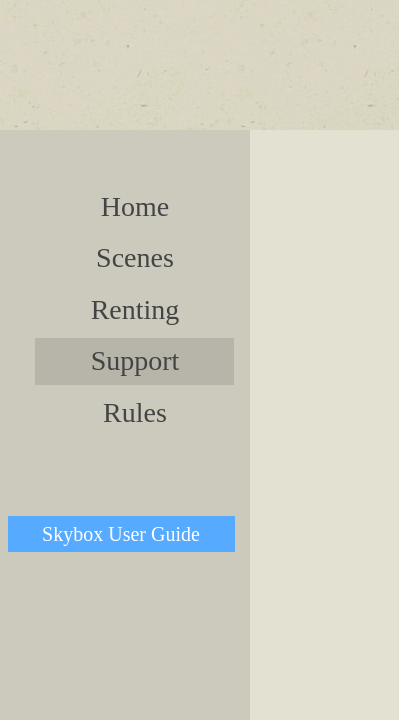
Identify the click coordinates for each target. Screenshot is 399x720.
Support (135, 360)
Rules (135, 412)
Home (135, 206)
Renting (135, 309)
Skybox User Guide (121, 534)
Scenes (135, 257)
